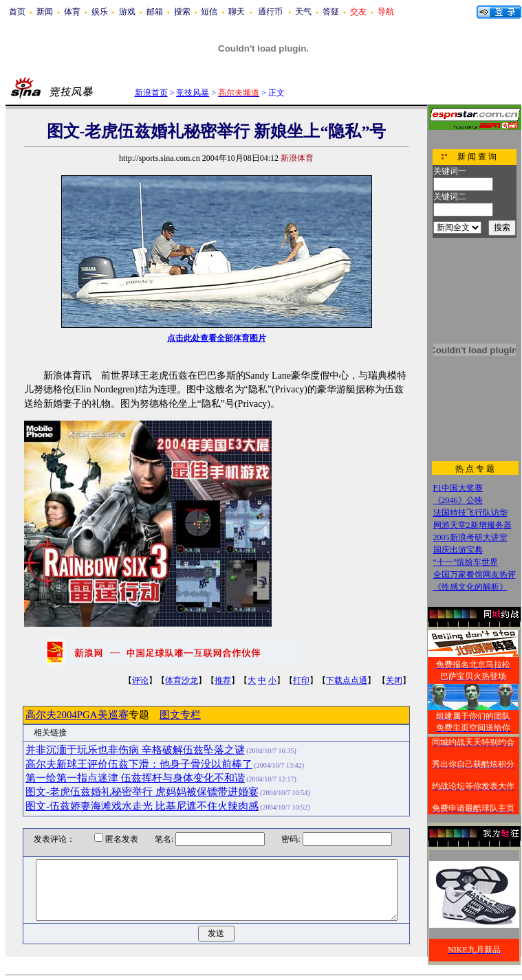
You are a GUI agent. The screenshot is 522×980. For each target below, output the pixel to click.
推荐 (223, 680)
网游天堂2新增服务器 (472, 525)
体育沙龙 (182, 680)
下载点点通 (347, 680)
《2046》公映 (458, 500)
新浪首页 (151, 93)
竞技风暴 (193, 93)
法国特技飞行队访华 (470, 513)
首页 (17, 12)
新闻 (45, 12)
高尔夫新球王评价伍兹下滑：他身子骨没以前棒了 (139, 764)
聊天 (237, 12)
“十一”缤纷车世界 (466, 562)
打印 (301, 680)
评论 (140, 680)
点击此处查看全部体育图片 (217, 338)
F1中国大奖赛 (458, 488)
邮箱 (155, 12)
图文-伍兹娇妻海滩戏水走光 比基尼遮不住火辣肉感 (142, 806)
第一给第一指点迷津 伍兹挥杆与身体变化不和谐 (135, 778)
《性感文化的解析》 (470, 587)
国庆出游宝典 (458, 550)
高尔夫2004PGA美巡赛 (77, 715)
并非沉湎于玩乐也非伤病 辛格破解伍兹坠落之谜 (135, 750)
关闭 (394, 680)
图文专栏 (180, 715)
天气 (303, 12)
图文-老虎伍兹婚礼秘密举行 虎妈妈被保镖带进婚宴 (142, 792)
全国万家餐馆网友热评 (475, 575)
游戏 (127, 12)
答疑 (331, 12)
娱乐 (100, 12)
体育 (72, 12)
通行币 (270, 12)
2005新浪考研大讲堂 (470, 537)
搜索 (182, 12)
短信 (209, 12)
